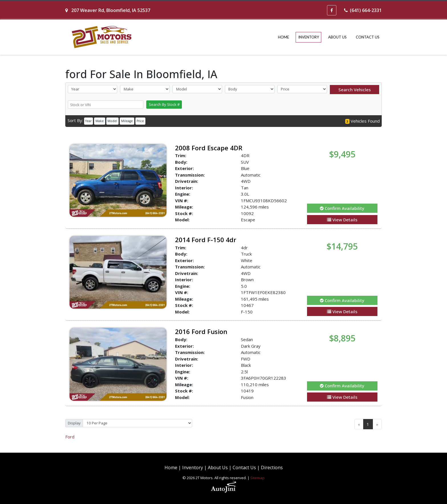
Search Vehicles (355, 90)
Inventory (193, 467)
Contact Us (244, 467)
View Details (342, 220)
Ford (70, 437)
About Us (218, 467)
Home (171, 467)
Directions (272, 467)
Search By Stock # (164, 104)
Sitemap (257, 478)
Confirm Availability (342, 208)
